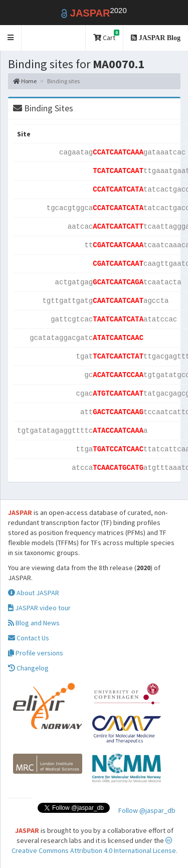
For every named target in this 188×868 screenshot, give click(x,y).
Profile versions (36, 653)
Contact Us (29, 638)
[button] (11, 38)
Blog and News (34, 623)
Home (25, 81)
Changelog (28, 668)
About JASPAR (34, 593)
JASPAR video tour (39, 608)
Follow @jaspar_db (147, 810)
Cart (106, 36)
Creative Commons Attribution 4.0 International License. (95, 846)
